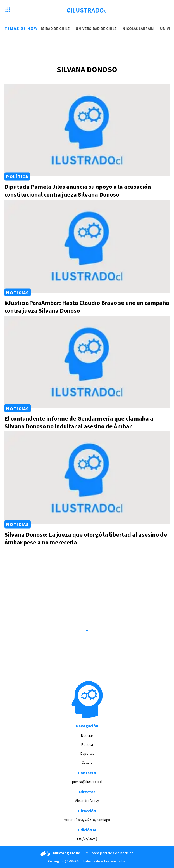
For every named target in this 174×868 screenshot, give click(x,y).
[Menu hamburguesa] (8, 10)
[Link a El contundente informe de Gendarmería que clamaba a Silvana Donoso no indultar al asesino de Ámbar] (87, 362)
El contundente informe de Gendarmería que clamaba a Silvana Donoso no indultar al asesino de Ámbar (79, 422)
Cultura (87, 762)
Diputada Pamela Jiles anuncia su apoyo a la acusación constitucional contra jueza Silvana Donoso (78, 190)
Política (17, 176)
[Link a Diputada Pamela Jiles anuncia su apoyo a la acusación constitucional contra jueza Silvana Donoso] (87, 130)
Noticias (17, 293)
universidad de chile (50, 29)
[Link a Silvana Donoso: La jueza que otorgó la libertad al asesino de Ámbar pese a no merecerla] (87, 478)
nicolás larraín (139, 29)
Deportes (87, 753)
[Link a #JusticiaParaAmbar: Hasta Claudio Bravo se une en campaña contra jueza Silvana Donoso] (87, 246)
